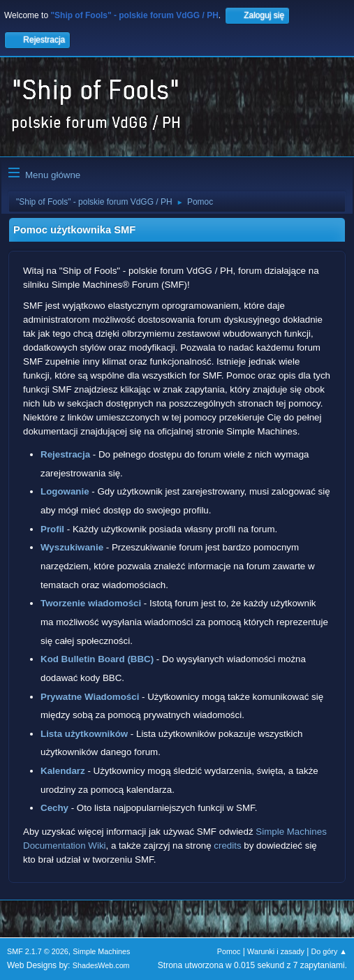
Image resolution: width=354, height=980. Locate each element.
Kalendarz (63, 771)
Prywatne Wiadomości (90, 697)
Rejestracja (65, 454)
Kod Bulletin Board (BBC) (97, 659)
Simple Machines (101, 951)
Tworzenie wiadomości (91, 603)
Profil (52, 529)
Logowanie (65, 491)
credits (227, 846)
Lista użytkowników (84, 734)
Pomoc (229, 951)
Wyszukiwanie (72, 547)
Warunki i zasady (276, 951)
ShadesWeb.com (101, 965)
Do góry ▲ (329, 951)
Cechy (54, 808)
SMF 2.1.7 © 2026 (38, 951)
